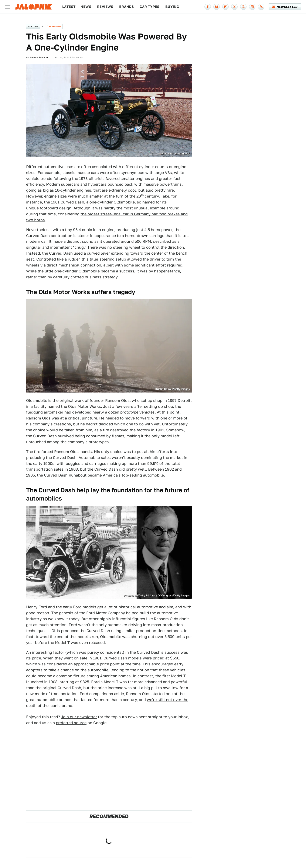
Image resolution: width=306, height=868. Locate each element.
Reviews (105, 7)
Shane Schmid (39, 57)
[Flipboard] (225, 7)
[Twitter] (234, 7)
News (86, 7)
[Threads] (243, 7)
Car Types (150, 7)
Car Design (54, 26)
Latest (69, 7)
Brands (127, 7)
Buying (172, 7)
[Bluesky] (217, 7)
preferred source (71, 723)
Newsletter (285, 7)
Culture (33, 26)
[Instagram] (252, 7)
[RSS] (261, 7)
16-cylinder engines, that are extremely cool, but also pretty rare (114, 190)
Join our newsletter (79, 717)
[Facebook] (208, 7)
